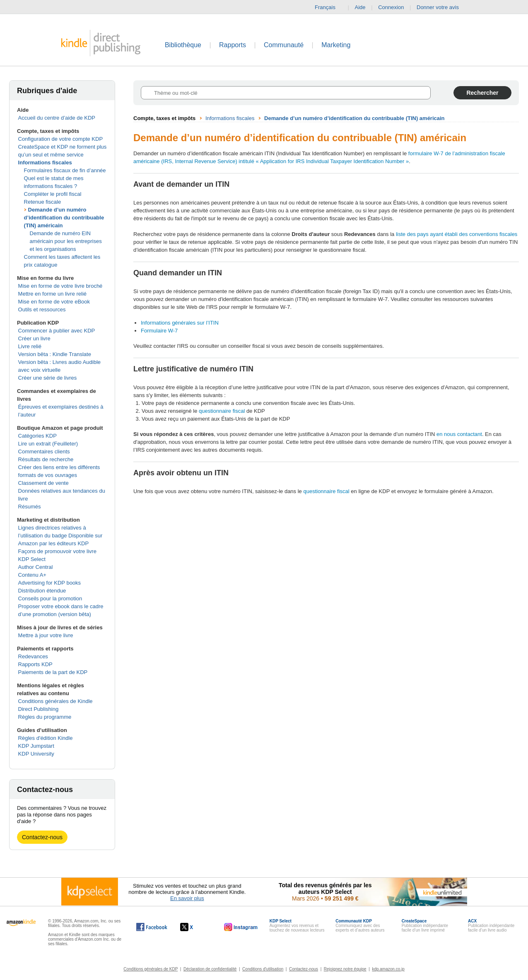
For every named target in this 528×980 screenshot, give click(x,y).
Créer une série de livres (48, 378)
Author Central (36, 567)
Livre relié (30, 346)
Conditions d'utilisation (263, 969)
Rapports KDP (35, 664)
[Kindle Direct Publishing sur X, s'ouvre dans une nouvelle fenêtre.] (195, 927)
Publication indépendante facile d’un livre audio (491, 926)
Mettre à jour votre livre (46, 635)
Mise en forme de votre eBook (54, 302)
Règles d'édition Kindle (46, 738)
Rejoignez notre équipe (345, 969)
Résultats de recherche (46, 459)
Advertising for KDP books (50, 583)
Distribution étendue (42, 591)
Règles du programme (45, 717)
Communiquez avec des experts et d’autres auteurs (360, 926)
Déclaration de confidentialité (210, 969)
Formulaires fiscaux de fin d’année (65, 170)
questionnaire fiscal (222, 411)
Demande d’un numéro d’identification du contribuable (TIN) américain (64, 218)
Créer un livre (34, 338)
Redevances (33, 656)
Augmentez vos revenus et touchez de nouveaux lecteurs (297, 926)
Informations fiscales (45, 163)
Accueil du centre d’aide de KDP (57, 118)
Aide (360, 7)
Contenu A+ (32, 575)
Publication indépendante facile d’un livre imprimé (425, 926)
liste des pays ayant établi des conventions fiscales (457, 234)
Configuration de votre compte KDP (61, 139)
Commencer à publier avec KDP (57, 331)
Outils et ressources (42, 309)
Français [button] (328, 7)
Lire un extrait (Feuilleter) (48, 444)
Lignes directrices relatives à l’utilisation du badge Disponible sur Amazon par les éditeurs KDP (60, 536)
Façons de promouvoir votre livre (57, 551)
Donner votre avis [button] (442, 7)
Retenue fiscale (43, 202)
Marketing (336, 45)
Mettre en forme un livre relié (52, 294)
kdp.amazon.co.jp (388, 969)
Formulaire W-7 (159, 331)
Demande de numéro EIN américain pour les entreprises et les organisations (66, 241)
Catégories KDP (37, 436)
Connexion (391, 7)
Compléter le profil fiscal (53, 194)
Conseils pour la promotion (50, 598)
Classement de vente (43, 483)
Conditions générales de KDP (151, 969)
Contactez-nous (42, 837)
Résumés (30, 507)
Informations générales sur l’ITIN (180, 323)
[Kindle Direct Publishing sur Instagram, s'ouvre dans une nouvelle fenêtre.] (241, 927)
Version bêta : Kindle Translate (55, 354)
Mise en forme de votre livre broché (60, 286)
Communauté (284, 45)
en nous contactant (459, 434)
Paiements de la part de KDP (53, 672)
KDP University (36, 754)
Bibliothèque (183, 45)
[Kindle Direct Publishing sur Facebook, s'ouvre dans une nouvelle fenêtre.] (152, 927)
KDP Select (32, 559)
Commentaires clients (44, 451)
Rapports (233, 45)
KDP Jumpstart (36, 746)
